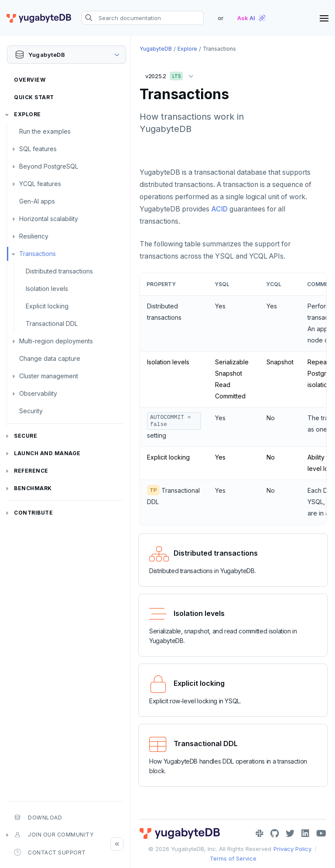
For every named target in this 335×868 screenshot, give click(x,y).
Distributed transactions (59, 271)
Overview (30, 80)
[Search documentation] (143, 18)
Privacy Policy (292, 849)
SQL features (38, 149)
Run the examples (45, 131)
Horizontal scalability (49, 219)
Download (38, 817)
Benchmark (33, 488)
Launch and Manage (47, 453)
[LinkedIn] (305, 833)
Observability (38, 393)
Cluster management (49, 376)
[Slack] (260, 833)
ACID (219, 209)
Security (31, 411)
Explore (27, 114)
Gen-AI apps (37, 201)
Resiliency (34, 236)
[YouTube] (321, 833)
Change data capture (50, 358)
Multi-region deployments (56, 341)
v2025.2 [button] (171, 74)
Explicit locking (47, 306)
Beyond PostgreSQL (49, 166)
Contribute (33, 513)
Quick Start (34, 97)
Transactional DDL (52, 323)
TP (153, 490)
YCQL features (40, 184)
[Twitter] (290, 833)
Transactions (38, 254)
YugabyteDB (156, 49)
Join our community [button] (54, 835)
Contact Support (50, 852)
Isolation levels (47, 289)
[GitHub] (275, 833)
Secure (26, 436)
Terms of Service (233, 858)
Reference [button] (31, 471)
